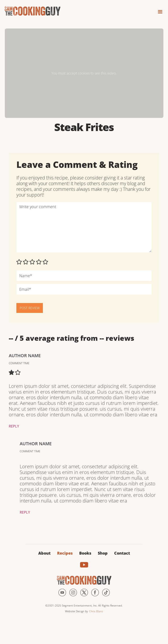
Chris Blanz (96, 611)
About (44, 553)
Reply (14, 426)
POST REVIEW (30, 308)
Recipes (65, 553)
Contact (122, 553)
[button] (158, 10)
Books (85, 553)
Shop (103, 553)
